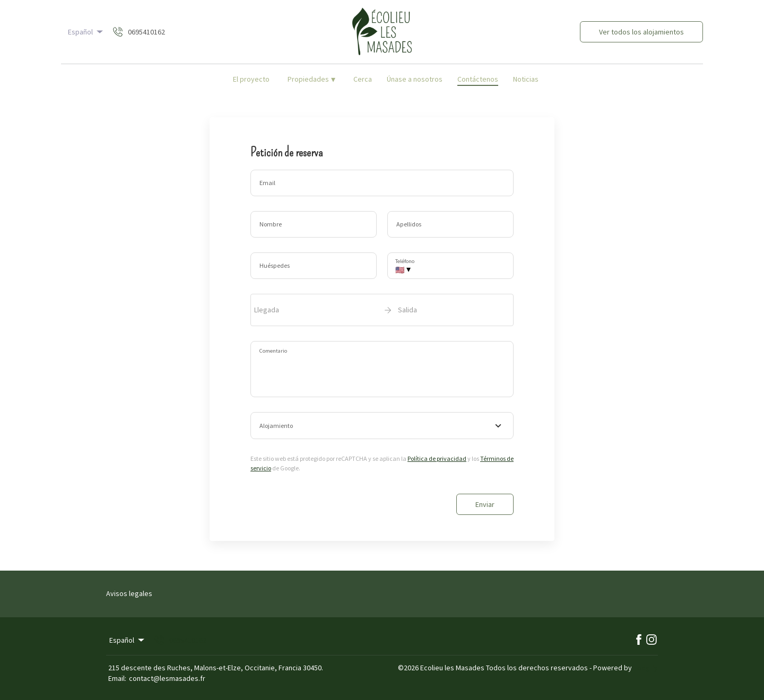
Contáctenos (478, 79)
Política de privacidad (437, 458)
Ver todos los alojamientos (641, 32)
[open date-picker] (382, 310)
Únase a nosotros (415, 79)
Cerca (363, 79)
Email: (117, 678)
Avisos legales (129, 593)
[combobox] (382, 426)
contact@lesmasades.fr (167, 678)
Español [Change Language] (86, 32)
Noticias (526, 79)
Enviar (485, 504)
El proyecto (251, 79)
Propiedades (311, 79)
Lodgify (646, 668)
